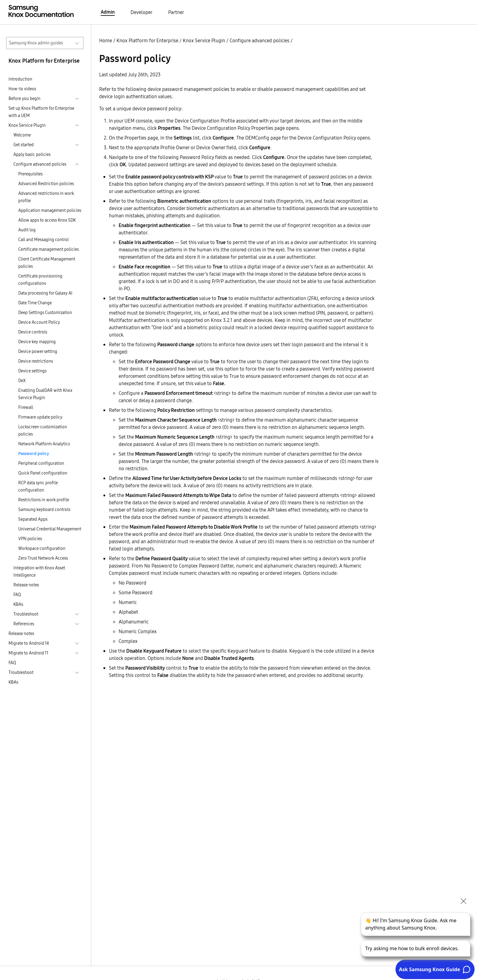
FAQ (17, 595)
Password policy (34, 454)
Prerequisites (30, 174)
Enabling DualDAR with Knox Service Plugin (45, 394)
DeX (22, 381)
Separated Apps (33, 519)
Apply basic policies (32, 154)
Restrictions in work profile (44, 500)
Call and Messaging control (44, 240)
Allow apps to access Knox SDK (47, 220)
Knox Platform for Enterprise (147, 40)
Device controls (33, 332)
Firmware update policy (40, 417)
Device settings (32, 371)
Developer (141, 12)
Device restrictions (36, 361)
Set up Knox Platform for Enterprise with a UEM (41, 112)
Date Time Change (35, 303)
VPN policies (30, 539)
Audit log (27, 230)
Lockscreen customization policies (43, 430)
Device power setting (38, 351)
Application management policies (50, 210)
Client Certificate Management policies (47, 263)
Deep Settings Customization (45, 312)
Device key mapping (37, 342)
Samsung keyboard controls (44, 509)
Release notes (26, 585)
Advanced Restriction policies (46, 184)
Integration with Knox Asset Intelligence (39, 571)
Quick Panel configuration (43, 473)
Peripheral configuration (41, 463)
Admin (108, 12)
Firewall (26, 407)
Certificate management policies (49, 249)
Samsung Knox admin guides (36, 43)
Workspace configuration (42, 548)
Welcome (22, 135)
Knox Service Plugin (204, 40)
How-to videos (22, 89)
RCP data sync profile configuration (38, 486)
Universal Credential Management (50, 529)
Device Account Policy (39, 322)
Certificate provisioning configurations (40, 280)
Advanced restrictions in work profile (46, 197)
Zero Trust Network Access (43, 558)
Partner (176, 12)
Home (106, 40)
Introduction (20, 79)
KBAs (18, 604)
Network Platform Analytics (44, 444)
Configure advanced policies (259, 40)
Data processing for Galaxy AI (45, 293)
